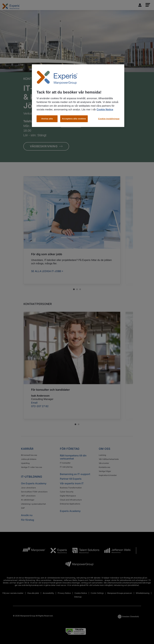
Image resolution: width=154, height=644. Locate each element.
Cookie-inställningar (109, 119)
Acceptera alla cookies (74, 119)
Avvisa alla (47, 119)
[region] (78, 96)
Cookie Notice (105, 110)
